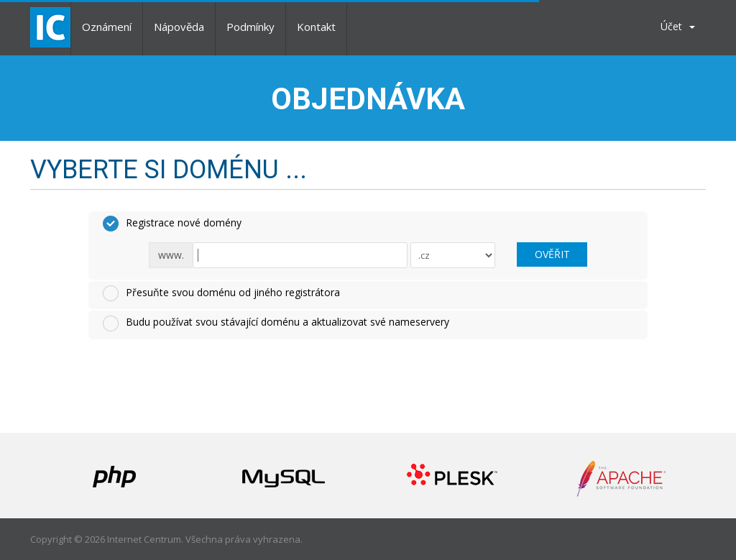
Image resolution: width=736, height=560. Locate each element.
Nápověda (179, 27)
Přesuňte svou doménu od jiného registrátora (221, 293)
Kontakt (316, 27)
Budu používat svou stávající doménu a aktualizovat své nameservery (276, 323)
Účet (678, 26)
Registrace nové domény (172, 224)
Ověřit (552, 254)
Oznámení (107, 27)
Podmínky (250, 27)
